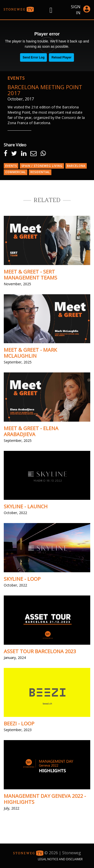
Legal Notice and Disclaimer (60, 859)
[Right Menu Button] (51, 10)
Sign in (81, 10)
